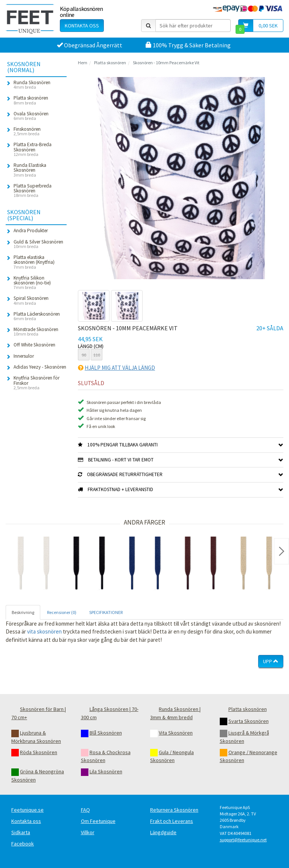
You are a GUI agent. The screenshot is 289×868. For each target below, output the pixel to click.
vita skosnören (44, 631)
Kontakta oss (82, 26)
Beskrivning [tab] (23, 612)
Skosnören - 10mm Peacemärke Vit (166, 63)
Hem (83, 63)
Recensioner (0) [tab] (62, 612)
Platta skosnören (110, 63)
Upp (271, 661)
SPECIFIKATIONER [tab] (106, 612)
